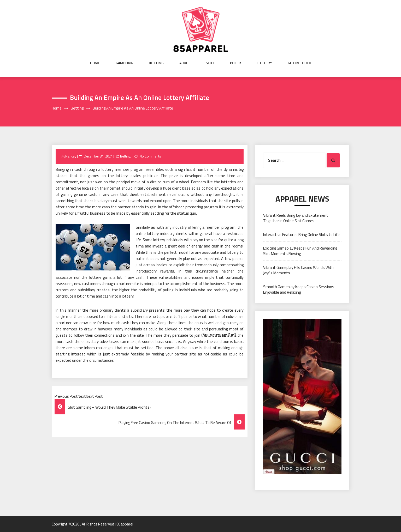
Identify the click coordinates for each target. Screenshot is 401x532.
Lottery (264, 63)
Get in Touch (299, 63)
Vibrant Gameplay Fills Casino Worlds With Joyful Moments (298, 270)
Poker (235, 63)
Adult (185, 63)
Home (95, 63)
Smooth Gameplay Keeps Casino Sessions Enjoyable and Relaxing (299, 289)
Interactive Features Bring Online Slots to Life (301, 235)
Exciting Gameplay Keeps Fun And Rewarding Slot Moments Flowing (300, 251)
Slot (210, 63)
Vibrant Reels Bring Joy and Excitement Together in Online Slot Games (296, 218)
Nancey (71, 156)
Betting (156, 63)
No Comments (150, 156)
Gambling (124, 63)
